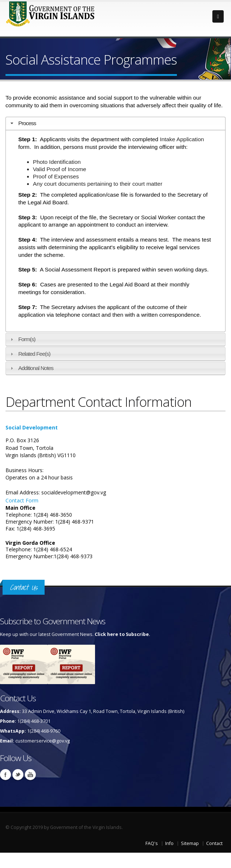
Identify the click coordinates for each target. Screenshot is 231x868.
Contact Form (22, 500)
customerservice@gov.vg (43, 741)
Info (169, 843)
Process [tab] (22, 123)
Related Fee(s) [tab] (30, 354)
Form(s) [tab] (22, 339)
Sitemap (190, 843)
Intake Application (182, 139)
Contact (214, 843)
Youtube (30, 775)
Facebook (5, 775)
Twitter (18, 775)
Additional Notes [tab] (31, 368)
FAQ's (152, 843)
